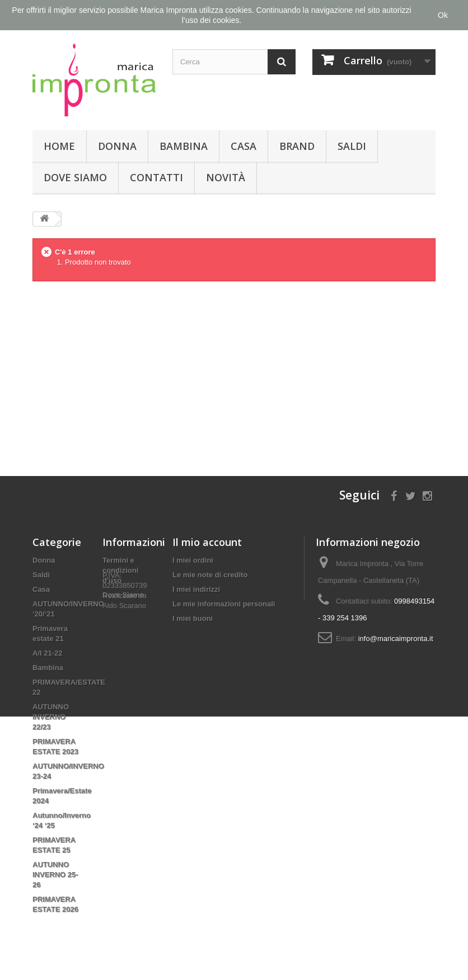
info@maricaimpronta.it (396, 639)
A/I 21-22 (47, 653)
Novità (226, 177)
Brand (297, 146)
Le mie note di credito (210, 575)
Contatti (156, 177)
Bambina (184, 146)
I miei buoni (193, 618)
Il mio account (207, 542)
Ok (443, 15)
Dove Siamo (75, 177)
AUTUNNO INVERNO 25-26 (55, 875)
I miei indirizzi (196, 589)
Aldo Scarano (124, 645)
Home (59, 146)
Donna (117, 146)
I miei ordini (193, 560)
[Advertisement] (234, 370)
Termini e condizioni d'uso (120, 570)
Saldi (352, 146)
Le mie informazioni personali (224, 604)
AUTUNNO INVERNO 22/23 (51, 717)
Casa (244, 146)
